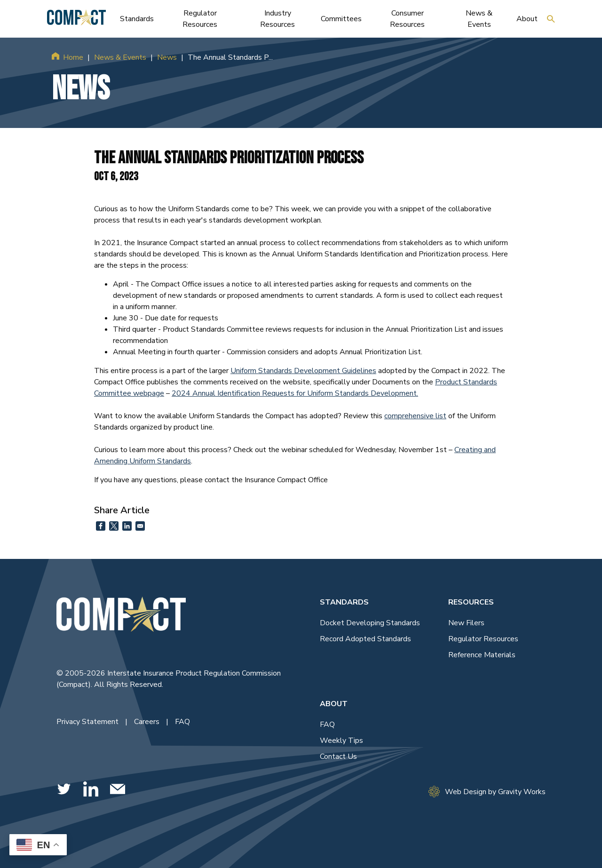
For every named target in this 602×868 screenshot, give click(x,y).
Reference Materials (482, 655)
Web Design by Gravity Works (487, 792)
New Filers (466, 623)
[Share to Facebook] (101, 526)
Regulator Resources (483, 639)
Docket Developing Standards (370, 623)
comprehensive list (415, 416)
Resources (471, 602)
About (334, 704)
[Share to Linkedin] (127, 526)
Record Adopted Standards (365, 639)
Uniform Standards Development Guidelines (303, 371)
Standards (344, 602)
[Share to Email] (140, 526)
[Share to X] (114, 526)
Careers (148, 722)
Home (73, 57)
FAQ (182, 722)
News (167, 57)
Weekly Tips (341, 741)
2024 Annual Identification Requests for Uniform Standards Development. (295, 393)
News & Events (120, 57)
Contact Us (338, 757)
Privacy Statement (88, 722)
